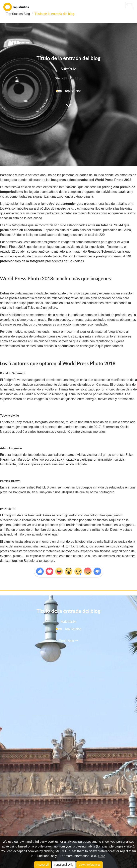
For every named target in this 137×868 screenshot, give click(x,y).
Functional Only (64, 865)
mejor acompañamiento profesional (39, 546)
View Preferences (89, 865)
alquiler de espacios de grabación (24, 336)
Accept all (43, 865)
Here (102, 856)
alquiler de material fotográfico (101, 332)
